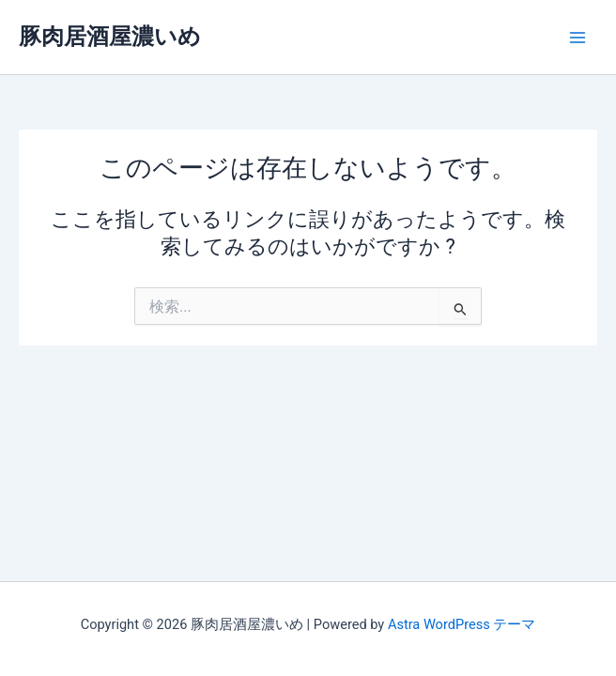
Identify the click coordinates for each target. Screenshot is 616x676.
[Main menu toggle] (577, 38)
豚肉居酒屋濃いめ (110, 37)
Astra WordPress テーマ (462, 624)
